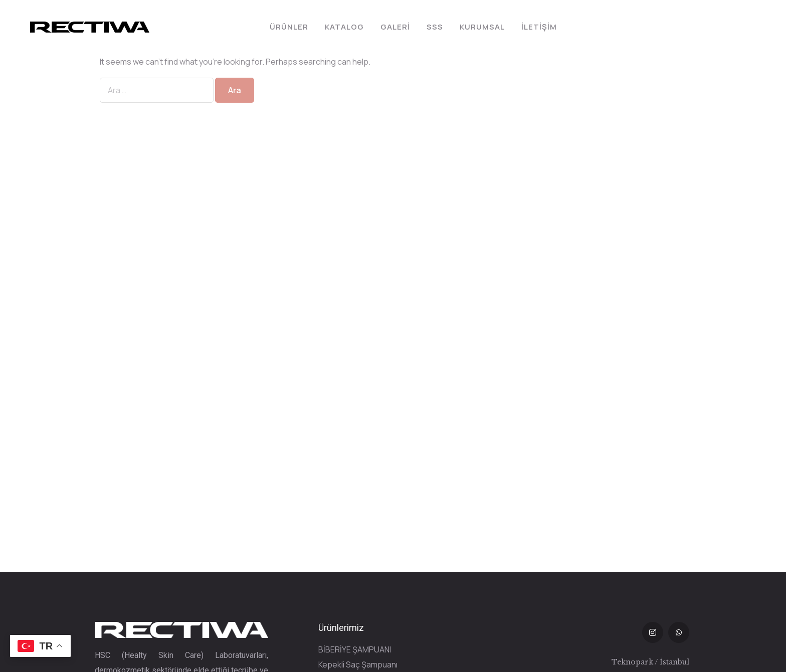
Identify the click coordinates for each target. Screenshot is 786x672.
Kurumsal (482, 27)
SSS (435, 27)
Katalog (344, 27)
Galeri (395, 27)
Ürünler (289, 27)
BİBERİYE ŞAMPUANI (355, 649)
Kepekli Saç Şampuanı (358, 664)
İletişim (539, 27)
